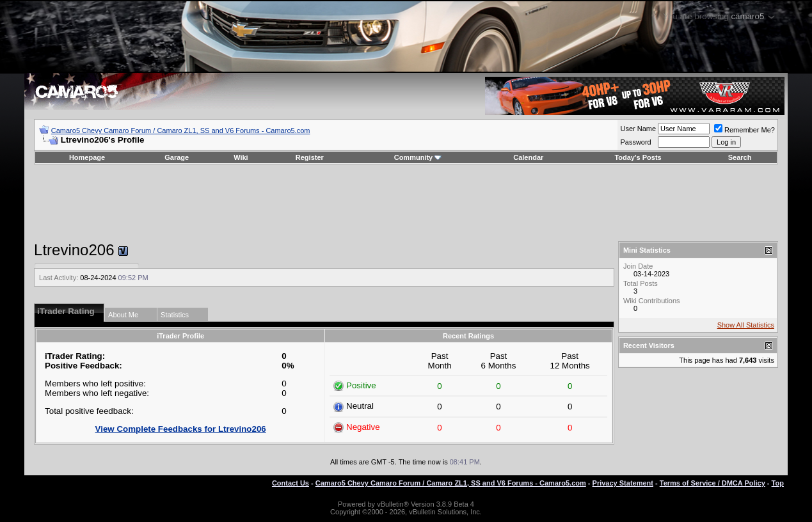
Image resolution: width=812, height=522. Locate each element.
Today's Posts (638, 157)
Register (310, 157)
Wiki (241, 157)
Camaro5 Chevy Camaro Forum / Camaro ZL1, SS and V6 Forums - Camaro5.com (181, 130)
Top (778, 483)
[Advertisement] (406, 203)
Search (740, 157)
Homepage (87, 157)
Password (635, 142)
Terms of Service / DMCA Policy (712, 483)
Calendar (528, 157)
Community (418, 157)
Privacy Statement (623, 483)
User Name (638, 129)
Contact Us (291, 483)
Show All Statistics (746, 325)
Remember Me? (744, 130)
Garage (177, 157)
